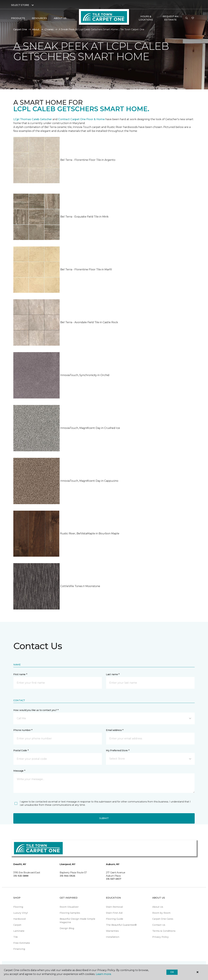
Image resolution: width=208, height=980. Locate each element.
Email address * (115, 730)
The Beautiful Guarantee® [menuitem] (121, 925)
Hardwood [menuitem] (19, 919)
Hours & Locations (146, 18)
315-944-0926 (67, 876)
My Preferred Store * (118, 750)
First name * (20, 674)
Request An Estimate (170, 18)
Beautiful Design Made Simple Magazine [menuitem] (77, 921)
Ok (172, 972)
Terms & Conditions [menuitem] (164, 931)
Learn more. (104, 974)
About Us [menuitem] (158, 907)
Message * (19, 771)
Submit (104, 818)
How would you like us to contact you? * (36, 710)
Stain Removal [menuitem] (114, 907)
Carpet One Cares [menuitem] (163, 919)
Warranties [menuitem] (112, 931)
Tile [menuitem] (16, 937)
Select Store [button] (20, 5)
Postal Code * (21, 750)
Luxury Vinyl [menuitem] (21, 913)
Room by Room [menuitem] (161, 913)
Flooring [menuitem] (18, 907)
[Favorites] (193, 18)
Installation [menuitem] (113, 937)
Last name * (113, 674)
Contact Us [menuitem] (159, 925)
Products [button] (18, 18)
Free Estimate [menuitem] (22, 943)
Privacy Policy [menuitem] (160, 937)
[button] (187, 18)
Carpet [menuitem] (17, 925)
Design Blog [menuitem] (67, 928)
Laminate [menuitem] (19, 931)
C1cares (49, 29)
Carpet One (20, 29)
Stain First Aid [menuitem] (114, 913)
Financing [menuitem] (19, 949)
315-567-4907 (114, 879)
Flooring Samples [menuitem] (70, 913)
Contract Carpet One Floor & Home (81, 119)
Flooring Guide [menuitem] (115, 919)
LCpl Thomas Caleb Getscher (33, 119)
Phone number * (23, 730)
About (36, 29)
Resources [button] (39, 18)
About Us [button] (60, 18)
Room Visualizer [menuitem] (69, 907)
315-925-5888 (21, 876)
